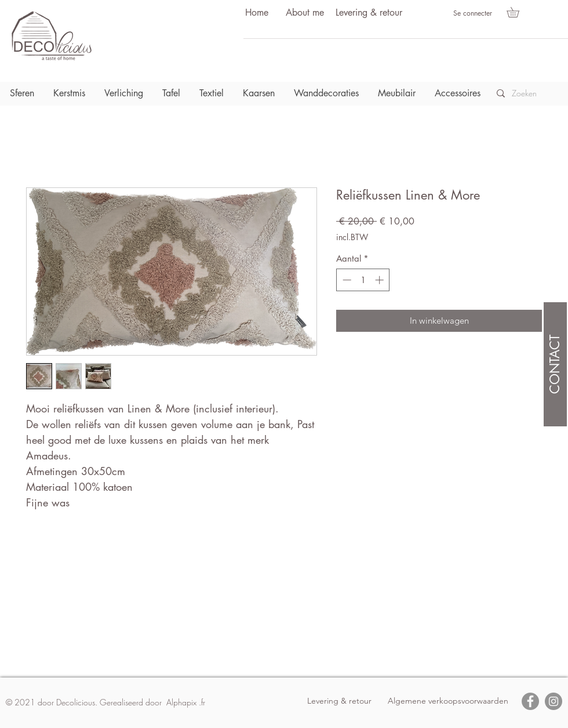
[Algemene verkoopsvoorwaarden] (448, 701)
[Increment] (381, 280)
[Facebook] (530, 701)
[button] (518, 12)
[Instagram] (554, 701)
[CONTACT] (555, 364)
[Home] (257, 13)
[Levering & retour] (369, 13)
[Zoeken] (528, 93)
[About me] (305, 13)
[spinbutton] (363, 280)
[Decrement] (346, 280)
